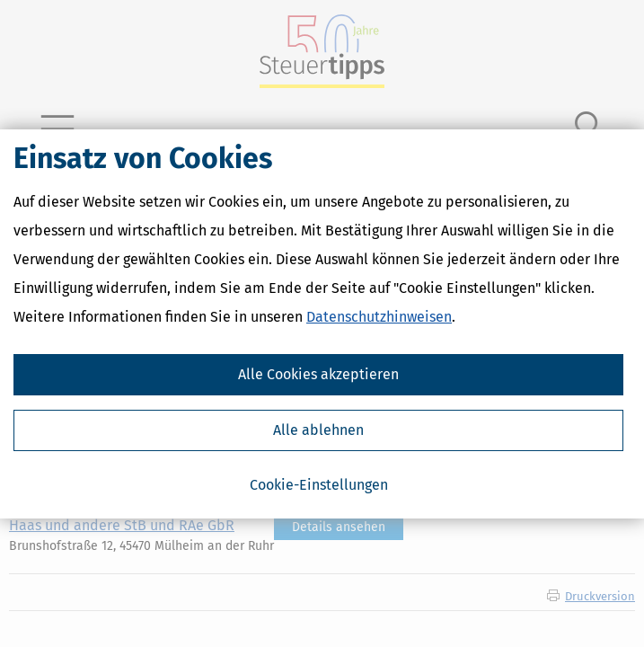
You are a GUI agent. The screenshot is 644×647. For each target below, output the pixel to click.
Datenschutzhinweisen (379, 317)
